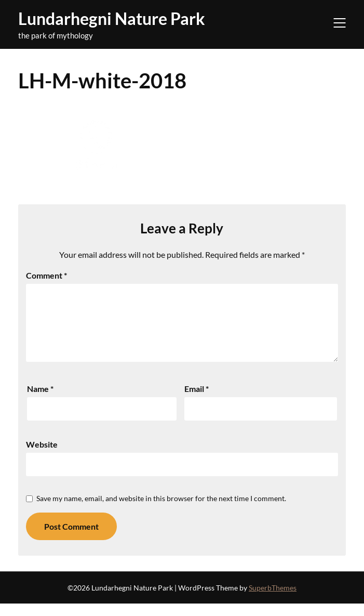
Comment (46, 275)
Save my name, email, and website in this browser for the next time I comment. (161, 511)
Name (40, 401)
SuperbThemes (273, 600)
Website (42, 457)
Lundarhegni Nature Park (112, 18)
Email (197, 401)
